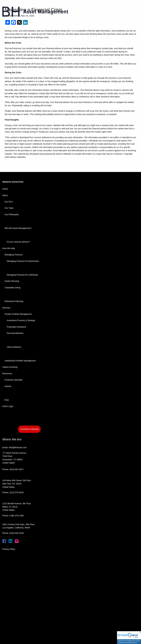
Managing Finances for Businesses (23, 261)
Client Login (8, 406)
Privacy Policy (9, 549)
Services (6, 308)
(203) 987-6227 (16, 469)
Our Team (9, 208)
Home (5, 189)
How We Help (9, 248)
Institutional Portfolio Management (20, 361)
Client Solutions (14, 347)
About (5, 195)
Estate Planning (12, 281)
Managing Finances (14, 255)
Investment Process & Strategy (21, 320)
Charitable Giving (12, 288)
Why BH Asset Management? (18, 228)
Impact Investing (10, 367)
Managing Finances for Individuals (22, 275)
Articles (8, 386)
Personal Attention (15, 333)
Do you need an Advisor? (18, 242)
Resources (7, 373)
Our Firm (9, 202)
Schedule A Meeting (29, 429)
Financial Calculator (14, 380)
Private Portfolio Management (18, 314)
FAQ (7, 400)
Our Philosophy (12, 214)
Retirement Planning (14, 301)
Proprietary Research (16, 327)
